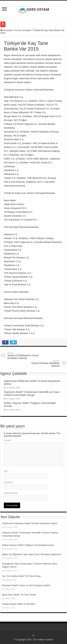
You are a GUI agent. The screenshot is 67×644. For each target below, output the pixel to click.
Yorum (8, 440)
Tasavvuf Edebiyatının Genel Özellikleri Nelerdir (25, 356)
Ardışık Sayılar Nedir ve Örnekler (19, 604)
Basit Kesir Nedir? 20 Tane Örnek (19, 595)
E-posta (8, 482)
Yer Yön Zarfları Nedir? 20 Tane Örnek (21, 576)
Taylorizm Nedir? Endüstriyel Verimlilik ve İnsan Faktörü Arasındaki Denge (32, 393)
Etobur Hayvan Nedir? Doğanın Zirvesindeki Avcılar (28, 545)
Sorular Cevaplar (23, 30)
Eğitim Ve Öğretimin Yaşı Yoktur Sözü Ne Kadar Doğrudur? (32, 554)
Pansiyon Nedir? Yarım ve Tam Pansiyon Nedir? (26, 585)
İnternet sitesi (11, 493)
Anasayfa (6, 30)
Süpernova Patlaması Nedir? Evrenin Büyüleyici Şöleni (30, 523)
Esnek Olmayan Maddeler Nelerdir (42, 363)
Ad (6, 471)
